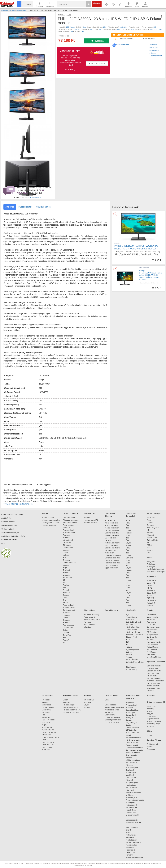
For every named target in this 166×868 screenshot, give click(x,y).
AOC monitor (152, 632)
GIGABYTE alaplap (50, 732)
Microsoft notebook (70, 523)
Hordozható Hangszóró (156, 569)
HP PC (150, 588)
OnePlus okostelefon (113, 548)
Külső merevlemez (133, 632)
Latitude (66, 555)
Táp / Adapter (131, 667)
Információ (50, 4)
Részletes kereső (97, 4)
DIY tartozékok (131, 730)
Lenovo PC (151, 583)
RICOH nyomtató (153, 683)
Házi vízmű (130, 790)
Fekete (160, 29)
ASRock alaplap (48, 730)
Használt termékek (49, 525)
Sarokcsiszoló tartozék (134, 750)
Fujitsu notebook (69, 533)
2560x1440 (136, 254)
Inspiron (66, 550)
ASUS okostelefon (112, 525)
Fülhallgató (151, 567)
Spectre (66, 595)
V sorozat (66, 575)
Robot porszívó (90, 617)
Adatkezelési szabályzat (10, 533)
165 (140, 289)
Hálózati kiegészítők (70, 707)
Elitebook (66, 593)
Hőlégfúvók (130, 847)
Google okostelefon (112, 560)
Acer (149, 548)
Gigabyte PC (152, 593)
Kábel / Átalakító (133, 660)
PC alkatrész (47, 696)
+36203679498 (35, 198)
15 (64, 580)
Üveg (128, 525)
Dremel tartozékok (134, 728)
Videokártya (46, 710)
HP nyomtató (152, 676)
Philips (84, 27)
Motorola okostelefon (113, 543)
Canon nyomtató (153, 673)
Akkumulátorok (133, 705)
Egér (128, 615)
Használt (87, 518)
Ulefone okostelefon (112, 558)
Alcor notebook (68, 530)
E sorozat (66, 538)
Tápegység (46, 717)
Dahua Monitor (153, 645)
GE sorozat (68, 543)
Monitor (150, 610)
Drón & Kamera (112, 696)
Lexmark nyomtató (154, 671)
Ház (43, 715)
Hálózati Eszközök (71, 696)
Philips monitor (153, 635)
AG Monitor (151, 640)
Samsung (130, 558)
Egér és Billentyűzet (133, 622)
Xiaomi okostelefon (112, 528)
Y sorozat (66, 573)
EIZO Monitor (152, 650)
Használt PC (152, 591)
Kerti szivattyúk (132, 787)
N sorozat (66, 613)
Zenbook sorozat (69, 608)
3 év (83, 31)
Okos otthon (89, 610)
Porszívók (130, 855)
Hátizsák (129, 647)
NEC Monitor (152, 655)
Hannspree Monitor (154, 642)
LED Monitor (70, 27)
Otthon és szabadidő (156, 702)
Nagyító (150, 714)
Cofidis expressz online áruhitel (13, 515)
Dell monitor (151, 615)
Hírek (3, 543)
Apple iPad (151, 518)
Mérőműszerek (131, 840)
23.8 (105, 27)
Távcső (150, 711)
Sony (128, 595)
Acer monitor (152, 622)
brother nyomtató (153, 686)
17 (64, 583)
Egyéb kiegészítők (133, 650)
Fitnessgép (151, 749)
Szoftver (87, 696)
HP (148, 530)
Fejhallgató (151, 564)
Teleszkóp (151, 709)
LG (127, 583)
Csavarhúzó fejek (134, 710)
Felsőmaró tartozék (133, 753)
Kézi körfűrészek (134, 827)
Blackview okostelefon (113, 555)
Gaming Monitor (145, 283)
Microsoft (150, 535)
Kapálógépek (131, 785)
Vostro (65, 553)
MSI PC (150, 596)
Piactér (45, 513)
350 (151, 285)
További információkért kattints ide (18, 504)
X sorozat (66, 615)
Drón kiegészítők (111, 705)
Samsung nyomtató (154, 666)
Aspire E (66, 633)
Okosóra (108, 540)
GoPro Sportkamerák (113, 720)
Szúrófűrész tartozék (134, 738)
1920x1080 (124, 27)
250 (122, 256)
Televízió (151, 696)
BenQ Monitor (152, 637)
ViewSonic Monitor (154, 657)
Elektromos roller (153, 744)
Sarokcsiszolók (132, 807)
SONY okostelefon (112, 533)
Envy (65, 600)
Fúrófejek (131, 708)
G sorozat (67, 560)
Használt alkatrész (91, 523)
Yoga (65, 568)
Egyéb (128, 530)
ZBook (65, 603)
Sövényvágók (132, 772)
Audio (150, 557)
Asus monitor (152, 630)
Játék (149, 731)
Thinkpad (66, 570)
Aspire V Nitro (69, 628)
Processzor (46, 700)
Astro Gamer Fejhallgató (156, 572)
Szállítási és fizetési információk (13, 536)
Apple (128, 520)
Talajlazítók (130, 770)
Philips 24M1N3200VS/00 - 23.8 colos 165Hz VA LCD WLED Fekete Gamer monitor (151, 275)
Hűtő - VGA (46, 722)
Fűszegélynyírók (133, 767)
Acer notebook (68, 625)
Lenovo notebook (69, 563)
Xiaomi (129, 545)
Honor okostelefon (112, 545)
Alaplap (45, 725)
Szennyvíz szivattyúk (134, 792)
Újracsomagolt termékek (51, 520)
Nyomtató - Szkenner (156, 662)
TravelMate (68, 635)
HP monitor (151, 620)
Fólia (128, 523)
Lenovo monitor (153, 617)
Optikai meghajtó (48, 707)
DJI (106, 702)
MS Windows (89, 700)
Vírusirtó (87, 707)
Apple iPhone (110, 520)
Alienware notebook (70, 520)
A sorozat (66, 535)
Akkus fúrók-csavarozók (135, 800)
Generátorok (131, 852)
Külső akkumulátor (133, 627)
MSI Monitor (152, 652)
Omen (65, 598)
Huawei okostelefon (112, 535)
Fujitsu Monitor (153, 647)
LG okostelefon (111, 538)
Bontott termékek (48, 518)
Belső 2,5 (45, 740)
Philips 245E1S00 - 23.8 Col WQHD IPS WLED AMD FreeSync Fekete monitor (136, 247)
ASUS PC (151, 598)
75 (72, 31)
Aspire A (66, 640)
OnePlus (129, 570)
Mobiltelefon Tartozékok (135, 635)
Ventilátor (151, 726)
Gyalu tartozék (131, 755)
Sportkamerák (110, 715)
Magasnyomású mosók (135, 857)
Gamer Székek (131, 630)
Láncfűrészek (132, 777)
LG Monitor (151, 625)
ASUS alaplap (48, 727)
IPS (91, 29)
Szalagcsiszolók (132, 820)
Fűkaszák (130, 780)
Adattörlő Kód (6, 518)
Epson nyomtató (153, 668)
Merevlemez (46, 705)
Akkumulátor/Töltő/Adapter (115, 707)
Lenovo (150, 523)
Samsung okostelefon (113, 530)
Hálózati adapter (69, 705)
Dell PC (150, 586)
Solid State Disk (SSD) (50, 737)
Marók (130, 832)
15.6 (128, 642)
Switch (65, 630)
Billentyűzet (130, 620)
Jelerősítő (67, 702)
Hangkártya (46, 712)
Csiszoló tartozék (132, 743)
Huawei (129, 533)
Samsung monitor (154, 627)
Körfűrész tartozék (133, 740)
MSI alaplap (46, 735)
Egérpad (129, 652)
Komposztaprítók (132, 782)
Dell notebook (68, 548)
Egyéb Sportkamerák (113, 717)
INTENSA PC (152, 601)
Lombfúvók (130, 775)
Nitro (65, 643)
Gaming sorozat (69, 610)
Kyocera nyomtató (154, 678)
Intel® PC (151, 606)
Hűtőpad (129, 655)
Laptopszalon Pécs (126, 39)
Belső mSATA (47, 747)
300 (155, 27)
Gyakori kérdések (8, 529)
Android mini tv (112, 610)
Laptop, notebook (70, 513)
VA (160, 285)
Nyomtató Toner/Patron (156, 681)
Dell (149, 553)
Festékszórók (131, 850)
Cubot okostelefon (112, 565)
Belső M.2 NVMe (49, 745)
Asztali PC (151, 576)
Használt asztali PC (91, 520)
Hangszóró (151, 562)
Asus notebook (68, 605)
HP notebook (68, 578)
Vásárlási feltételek (8, 522)
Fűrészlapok (132, 713)
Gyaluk (132, 830)
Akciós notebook (69, 518)
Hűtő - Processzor (49, 720)
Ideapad (66, 565)
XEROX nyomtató (154, 688)
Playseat (129, 657)
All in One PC (152, 581)
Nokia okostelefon (112, 523)
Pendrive (129, 625)
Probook (66, 590)
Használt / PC (90, 513)
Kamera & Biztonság (92, 615)
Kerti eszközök (131, 763)
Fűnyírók (129, 765)
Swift (65, 638)
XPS (65, 558)
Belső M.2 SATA (48, 742)
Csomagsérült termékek (51, 523)
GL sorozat (67, 545)
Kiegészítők (131, 610)
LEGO (149, 735)
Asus (149, 520)
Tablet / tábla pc (154, 513)
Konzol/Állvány (131, 669)
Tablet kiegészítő (153, 528)
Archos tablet (152, 538)
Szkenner (151, 691)
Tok (127, 528)
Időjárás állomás (153, 719)
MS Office (88, 702)
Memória (45, 702)
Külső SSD (46, 750)
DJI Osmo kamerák (113, 722)
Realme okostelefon (112, 563)
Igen (100, 29)
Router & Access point (71, 712)
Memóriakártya (131, 617)
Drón (107, 700)
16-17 (128, 645)
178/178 (76, 29)
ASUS (149, 545)
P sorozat (66, 618)
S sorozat (66, 623)
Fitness (150, 747)
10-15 (128, 640)
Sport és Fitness (154, 740)
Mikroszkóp (151, 706)
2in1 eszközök (152, 540)
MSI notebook (68, 540)
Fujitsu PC (151, 603)
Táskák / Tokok (132, 637)
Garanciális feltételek (9, 540)
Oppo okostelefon (111, 568)
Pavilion (66, 585)
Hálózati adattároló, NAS (72, 710)
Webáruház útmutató (9, 525)
